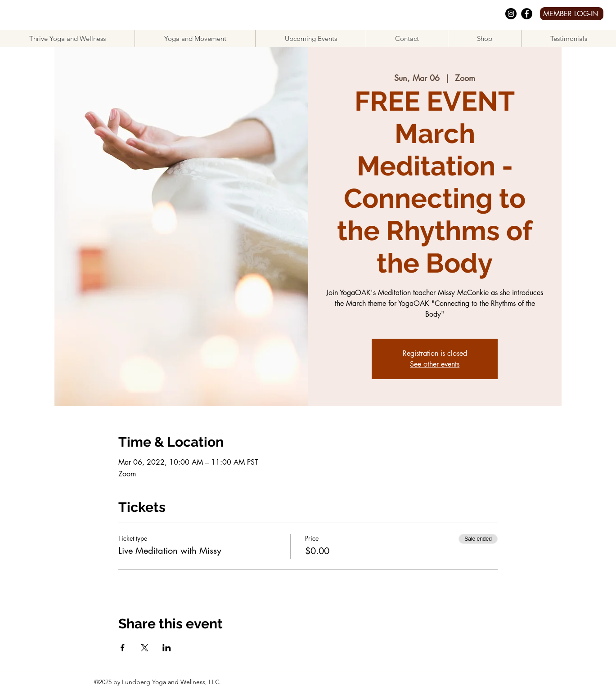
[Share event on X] (145, 648)
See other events (435, 364)
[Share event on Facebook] (123, 648)
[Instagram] (511, 14)
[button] (195, 38)
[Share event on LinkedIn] (167, 648)
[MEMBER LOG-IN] (572, 14)
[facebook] (527, 14)
